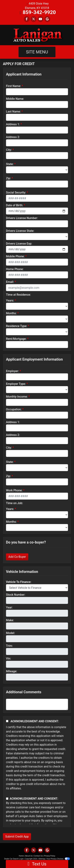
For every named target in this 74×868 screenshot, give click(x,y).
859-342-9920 (39, 12)
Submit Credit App (17, 837)
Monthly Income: (17, 397)
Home (21, 856)
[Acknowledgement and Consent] (7, 721)
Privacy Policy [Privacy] (50, 856)
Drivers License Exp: (19, 244)
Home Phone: (15, 269)
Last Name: (13, 112)
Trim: (9, 646)
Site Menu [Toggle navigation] (37, 52)
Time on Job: (14, 503)
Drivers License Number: (22, 218)
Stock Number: (16, 595)
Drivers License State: (20, 231)
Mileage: (12, 671)
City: (9, 150)
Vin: (9, 659)
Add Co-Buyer (17, 557)
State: (10, 164)
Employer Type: (16, 384)
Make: (10, 620)
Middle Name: (15, 99)
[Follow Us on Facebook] (27, 19)
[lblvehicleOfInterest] (37, 588)
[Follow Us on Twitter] (34, 19)
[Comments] (37, 704)
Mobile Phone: (15, 256)
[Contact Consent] (7, 799)
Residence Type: (17, 326)
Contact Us (38, 856)
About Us (29, 856)
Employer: (12, 371)
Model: (10, 633)
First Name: (14, 86)
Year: (9, 607)
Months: (11, 313)
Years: (10, 300)
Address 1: (13, 124)
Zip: (8, 178)
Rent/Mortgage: (16, 339)
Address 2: (13, 137)
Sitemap (42, 859)
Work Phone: (14, 490)
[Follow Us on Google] (47, 19)
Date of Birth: (15, 205)
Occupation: (14, 409)
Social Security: (16, 193)
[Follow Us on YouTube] (40, 19)
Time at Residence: (18, 295)
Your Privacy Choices (58, 859)
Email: (10, 282)
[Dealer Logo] (37, 35)
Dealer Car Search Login (14, 859)
